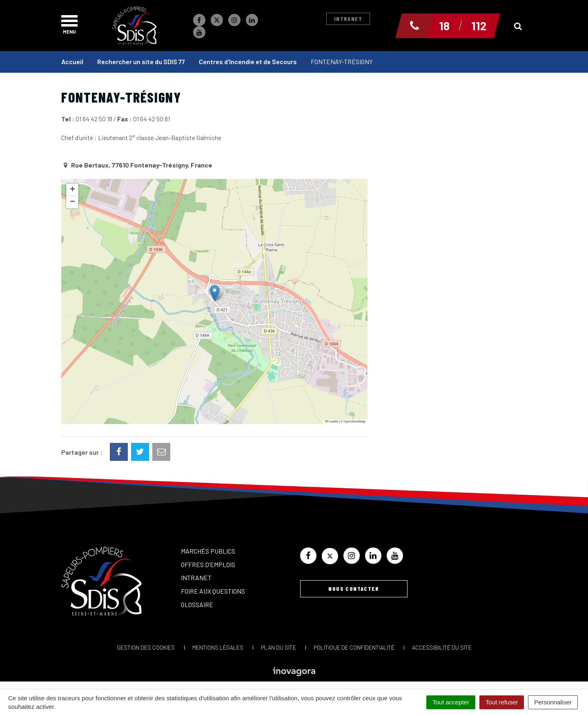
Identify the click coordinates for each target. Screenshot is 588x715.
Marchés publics (208, 551)
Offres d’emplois (208, 564)
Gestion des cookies (146, 647)
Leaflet (332, 421)
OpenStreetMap (355, 421)
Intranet (348, 19)
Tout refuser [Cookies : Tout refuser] (502, 702)
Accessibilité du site (442, 647)
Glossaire (197, 604)
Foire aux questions (213, 591)
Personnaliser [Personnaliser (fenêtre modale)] (553, 702)
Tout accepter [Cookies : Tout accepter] (451, 702)
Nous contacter (354, 589)
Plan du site (278, 647)
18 (444, 26)
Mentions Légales (218, 647)
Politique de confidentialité (354, 647)
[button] (215, 293)
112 (479, 26)
